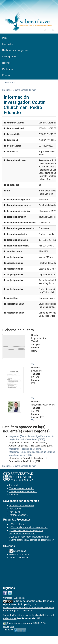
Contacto (8, 598)
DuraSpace (9, 627)
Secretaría (14, 495)
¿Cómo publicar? (17, 524)
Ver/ (33, 364)
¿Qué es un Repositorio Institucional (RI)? (29, 537)
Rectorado (14, 485)
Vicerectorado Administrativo (23, 492)
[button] (45, 30)
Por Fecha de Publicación (22, 506)
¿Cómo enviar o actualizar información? (28, 527)
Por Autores (15, 509)
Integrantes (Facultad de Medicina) (25, 449)
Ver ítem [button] (10, 82)
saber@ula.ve (20, 551)
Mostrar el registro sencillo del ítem (19, 90)
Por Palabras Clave (18, 515)
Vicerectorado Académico (22, 488)
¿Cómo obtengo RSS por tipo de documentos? (32, 540)
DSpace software (15, 623)
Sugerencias (20, 598)
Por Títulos (15, 512)
